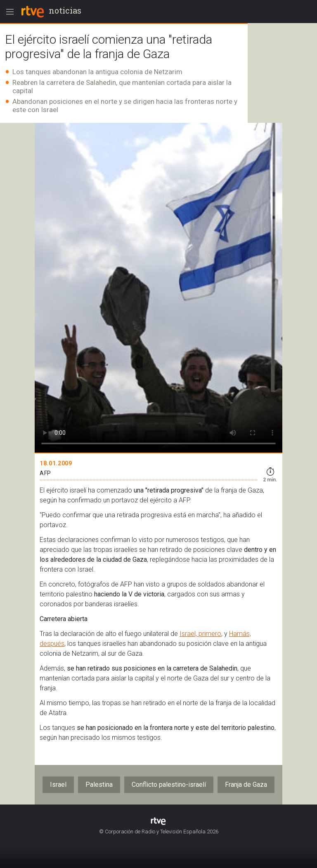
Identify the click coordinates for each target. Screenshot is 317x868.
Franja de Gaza (246, 785)
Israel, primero (200, 634)
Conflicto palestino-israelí (169, 785)
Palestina (99, 785)
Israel (58, 785)
